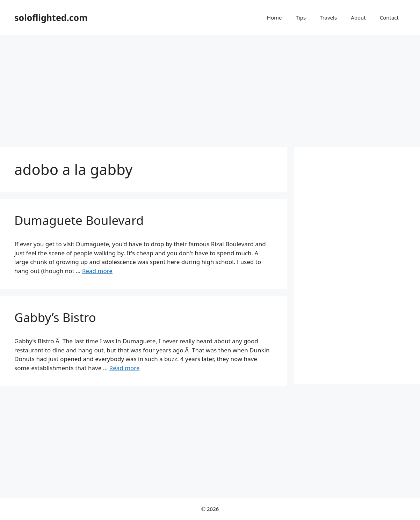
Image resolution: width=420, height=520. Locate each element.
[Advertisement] (210, 87)
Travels (328, 17)
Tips (301, 17)
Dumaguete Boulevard (79, 220)
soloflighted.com (51, 17)
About (358, 17)
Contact (389, 17)
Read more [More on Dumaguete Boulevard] (97, 271)
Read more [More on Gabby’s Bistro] (125, 368)
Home (274, 17)
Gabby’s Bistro (55, 317)
